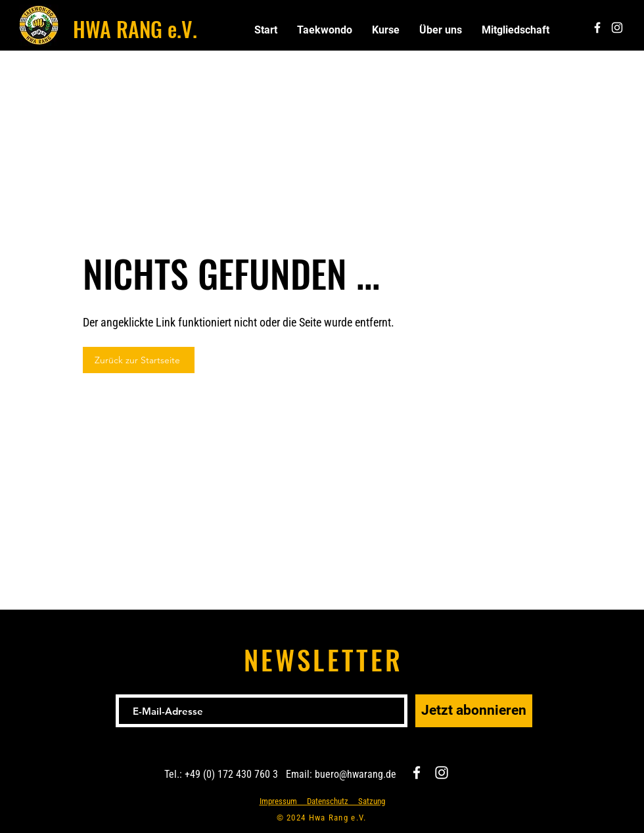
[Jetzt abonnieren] (474, 711)
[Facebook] (417, 773)
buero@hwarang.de (356, 774)
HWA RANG (118, 29)
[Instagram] (442, 773)
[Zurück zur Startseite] (139, 360)
